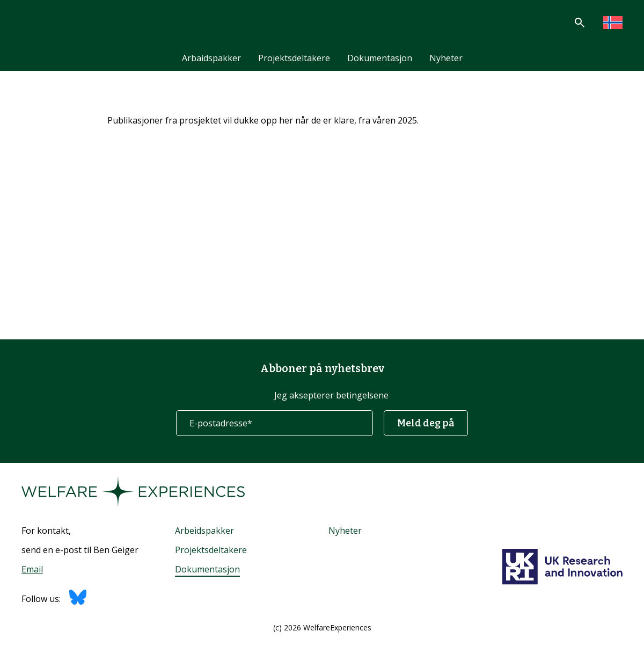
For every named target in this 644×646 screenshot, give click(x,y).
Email (32, 569)
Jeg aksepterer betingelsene (331, 395)
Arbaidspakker (211, 58)
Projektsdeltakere (294, 58)
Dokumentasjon (380, 58)
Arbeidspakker (204, 531)
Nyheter (446, 58)
